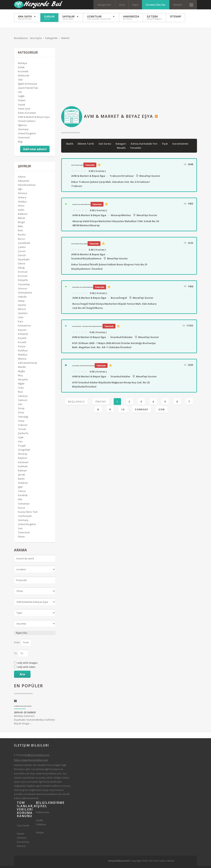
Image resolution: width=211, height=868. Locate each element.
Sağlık (21, 98)
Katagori (121, 146)
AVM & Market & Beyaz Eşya (88, 178)
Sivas (21, 415)
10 (123, 411)
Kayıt (135, 5)
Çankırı (22, 249)
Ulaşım (22, 102)
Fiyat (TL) (21, 635)
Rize (20, 394)
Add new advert (35, 151)
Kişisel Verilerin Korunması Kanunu (23, 842)
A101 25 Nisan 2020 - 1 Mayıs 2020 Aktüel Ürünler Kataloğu (87, 328)
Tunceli (22, 431)
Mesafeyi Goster (150, 178)
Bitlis (21, 228)
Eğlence (22, 127)
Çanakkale (24, 245)
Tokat (21, 423)
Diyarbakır (24, 261)
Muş (20, 377)
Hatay (21, 303)
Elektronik (24, 78)
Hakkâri (22, 299)
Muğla (21, 373)
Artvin (21, 208)
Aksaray (23, 456)
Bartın (21, 481)
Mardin (22, 369)
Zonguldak (24, 452)
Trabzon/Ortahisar (122, 178)
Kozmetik (23, 73)
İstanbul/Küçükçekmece (86, 260)
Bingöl (21, 224)
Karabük (23, 497)
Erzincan (23, 274)
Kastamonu (25, 328)
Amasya (23, 195)
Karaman (23, 464)
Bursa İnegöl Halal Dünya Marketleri (83, 289)
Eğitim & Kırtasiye (28, 86)
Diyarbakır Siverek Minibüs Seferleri (23, 708)
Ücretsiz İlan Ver (156, 5)
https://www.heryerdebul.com (31, 762)
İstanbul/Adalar (120, 378)
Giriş (122, 5)
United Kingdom (27, 135)
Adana (22, 179)
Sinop (21, 410)
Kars (21, 323)
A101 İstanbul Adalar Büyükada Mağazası (83, 368)
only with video (26, 669)
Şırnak (22, 477)
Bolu (20, 232)
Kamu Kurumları (27, 115)
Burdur (22, 237)
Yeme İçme (24, 111)
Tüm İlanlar (23, 828)
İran (20, 530)
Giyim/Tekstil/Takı (28, 90)
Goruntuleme (181, 146)
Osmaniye (24, 506)
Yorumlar (136, 150)
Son (162, 411)
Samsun (23, 402)
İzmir (21, 319)
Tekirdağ (23, 419)
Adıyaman (24, 183)
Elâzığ (21, 270)
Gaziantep (24, 286)
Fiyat (165, 146)
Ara (22, 676)
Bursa (21, 241)
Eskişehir (23, 282)
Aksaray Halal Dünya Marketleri (81, 207)
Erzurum (23, 278)
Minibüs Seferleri (24, 718)
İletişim (178, 5)
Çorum (22, 253)
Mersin (22, 311)
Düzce (22, 510)
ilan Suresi (105, 146)
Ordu (21, 390)
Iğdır (20, 489)
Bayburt (22, 460)
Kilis (20, 501)
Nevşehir (23, 381)
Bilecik (22, 220)
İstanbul (23, 315)
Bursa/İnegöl (119, 300)
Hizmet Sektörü (27, 123)
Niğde (21, 386)
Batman (22, 472)
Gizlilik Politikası (41, 824)
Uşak (21, 439)
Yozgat (22, 448)
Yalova (22, 493)
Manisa (22, 361)
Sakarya (23, 398)
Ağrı (20, 191)
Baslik (70, 146)
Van (20, 443)
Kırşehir (22, 340)
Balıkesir (23, 216)
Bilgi (20, 144)
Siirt (20, 406)
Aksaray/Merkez (121, 217)
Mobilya (22, 65)
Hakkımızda (43, 814)
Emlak (21, 69)
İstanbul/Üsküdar (121, 339)
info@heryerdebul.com (36, 757)
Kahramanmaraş (27, 365)
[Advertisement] (129, 76)
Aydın (21, 212)
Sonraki (142, 411)
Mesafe (122, 150)
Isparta (22, 307)
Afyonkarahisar (27, 187)
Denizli (22, 257)
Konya (22, 348)
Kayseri (22, 332)
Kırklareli (23, 336)
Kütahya (23, 352)
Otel (20, 82)
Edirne (22, 266)
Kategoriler (104, 5)
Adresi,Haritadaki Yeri (144, 146)
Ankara (22, 199)
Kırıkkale (23, 468)
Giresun (23, 290)
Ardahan (23, 485)
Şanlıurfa (23, 435)
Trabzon (23, 427)
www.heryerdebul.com (49, 775)
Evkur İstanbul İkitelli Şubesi (79, 246)
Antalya (22, 204)
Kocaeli (22, 344)
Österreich (24, 140)
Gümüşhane (25, 295)
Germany (23, 131)
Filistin (21, 539)
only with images (27, 665)
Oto (20, 94)
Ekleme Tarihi (86, 146)
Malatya (23, 357)
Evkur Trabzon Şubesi (77, 167)
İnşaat (22, 107)
